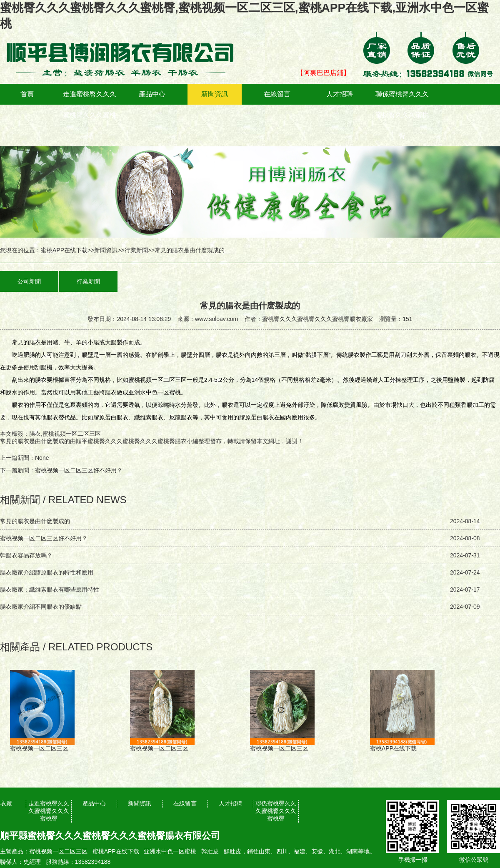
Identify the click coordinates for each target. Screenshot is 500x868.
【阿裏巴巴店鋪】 (323, 73)
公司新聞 (29, 281)
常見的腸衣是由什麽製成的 (35, 441)
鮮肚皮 (232, 851)
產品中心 (152, 94)
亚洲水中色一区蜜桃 (170, 851)
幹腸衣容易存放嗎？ (26, 555)
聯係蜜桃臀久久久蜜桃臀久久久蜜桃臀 (402, 115)
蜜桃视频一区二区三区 (58, 851)
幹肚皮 (210, 851)
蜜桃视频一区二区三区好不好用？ (79, 470)
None (42, 458)
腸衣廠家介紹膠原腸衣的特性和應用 (47, 572)
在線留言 (277, 94)
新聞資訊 (215, 94)
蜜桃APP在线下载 (64, 250)
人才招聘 (340, 94)
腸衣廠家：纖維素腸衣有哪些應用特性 (50, 590)
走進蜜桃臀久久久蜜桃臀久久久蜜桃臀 (90, 115)
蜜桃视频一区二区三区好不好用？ (44, 538)
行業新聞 (136, 250)
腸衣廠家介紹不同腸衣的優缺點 (41, 607)
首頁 (27, 94)
